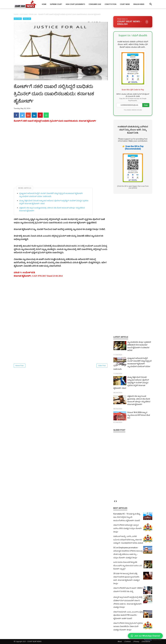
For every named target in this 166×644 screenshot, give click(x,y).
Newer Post (20, 366)
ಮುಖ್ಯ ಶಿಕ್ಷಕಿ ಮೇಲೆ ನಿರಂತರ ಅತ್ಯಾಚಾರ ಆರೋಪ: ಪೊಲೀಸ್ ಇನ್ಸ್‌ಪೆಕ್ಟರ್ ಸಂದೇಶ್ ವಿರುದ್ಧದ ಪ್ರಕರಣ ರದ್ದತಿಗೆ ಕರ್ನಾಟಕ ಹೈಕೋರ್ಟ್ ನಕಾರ (54, 202)
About (120, 642)
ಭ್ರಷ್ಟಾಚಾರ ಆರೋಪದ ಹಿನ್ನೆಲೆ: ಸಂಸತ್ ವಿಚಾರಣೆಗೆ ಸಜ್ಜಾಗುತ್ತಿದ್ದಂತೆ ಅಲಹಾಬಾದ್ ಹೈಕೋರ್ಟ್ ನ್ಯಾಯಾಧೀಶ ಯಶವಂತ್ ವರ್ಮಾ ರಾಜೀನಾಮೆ (51, 195)
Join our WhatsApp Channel (145, 636)
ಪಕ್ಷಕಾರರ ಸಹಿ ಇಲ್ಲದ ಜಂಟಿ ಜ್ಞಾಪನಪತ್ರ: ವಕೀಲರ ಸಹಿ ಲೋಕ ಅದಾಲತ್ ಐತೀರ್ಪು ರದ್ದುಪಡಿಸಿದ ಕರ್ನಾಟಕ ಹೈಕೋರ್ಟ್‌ (52, 209)
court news (18, 19)
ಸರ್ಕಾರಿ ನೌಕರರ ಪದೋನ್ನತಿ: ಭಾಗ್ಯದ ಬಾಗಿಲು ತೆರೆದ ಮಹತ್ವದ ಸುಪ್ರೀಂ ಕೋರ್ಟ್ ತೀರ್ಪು (128, 528)
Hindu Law (27, 19)
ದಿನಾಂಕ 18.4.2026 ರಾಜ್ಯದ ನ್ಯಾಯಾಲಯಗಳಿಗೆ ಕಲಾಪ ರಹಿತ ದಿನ (139, 415)
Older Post (102, 366)
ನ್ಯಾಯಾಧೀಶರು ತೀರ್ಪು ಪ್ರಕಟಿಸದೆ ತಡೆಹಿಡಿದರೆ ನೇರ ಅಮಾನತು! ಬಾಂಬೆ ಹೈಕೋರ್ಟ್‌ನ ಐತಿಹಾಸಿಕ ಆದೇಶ (139, 346)
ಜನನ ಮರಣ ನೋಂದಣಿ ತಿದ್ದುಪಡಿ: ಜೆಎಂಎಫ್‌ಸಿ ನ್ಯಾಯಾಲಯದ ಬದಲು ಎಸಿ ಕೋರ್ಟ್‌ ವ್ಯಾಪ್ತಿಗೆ (128, 565)
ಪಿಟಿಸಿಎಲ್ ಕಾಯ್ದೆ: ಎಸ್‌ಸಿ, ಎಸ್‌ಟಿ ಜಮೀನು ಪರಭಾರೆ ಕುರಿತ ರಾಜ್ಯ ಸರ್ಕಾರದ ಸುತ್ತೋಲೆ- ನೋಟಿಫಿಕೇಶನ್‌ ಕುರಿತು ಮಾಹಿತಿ (128, 540)
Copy (146, 105)
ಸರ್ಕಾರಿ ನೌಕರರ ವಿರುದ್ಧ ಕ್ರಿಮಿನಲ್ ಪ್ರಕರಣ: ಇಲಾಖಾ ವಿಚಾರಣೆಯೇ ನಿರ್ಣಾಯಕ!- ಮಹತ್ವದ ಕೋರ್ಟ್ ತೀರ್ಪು (128, 626)
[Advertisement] (61, 157)
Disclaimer (146, 642)
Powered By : (153, 640)
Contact (128, 642)
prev (114, 501)
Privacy (137, 642)
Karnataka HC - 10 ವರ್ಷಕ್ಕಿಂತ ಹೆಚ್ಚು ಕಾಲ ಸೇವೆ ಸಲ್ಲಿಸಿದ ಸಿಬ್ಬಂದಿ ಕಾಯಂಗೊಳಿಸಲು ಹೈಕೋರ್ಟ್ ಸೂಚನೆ (127, 517)
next (116, 501)
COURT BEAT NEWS (34, 642)
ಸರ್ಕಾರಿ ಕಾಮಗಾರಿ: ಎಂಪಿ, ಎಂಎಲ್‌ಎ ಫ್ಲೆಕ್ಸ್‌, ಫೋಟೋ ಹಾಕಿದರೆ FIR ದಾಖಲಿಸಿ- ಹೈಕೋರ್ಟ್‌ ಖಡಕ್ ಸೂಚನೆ (128, 615)
